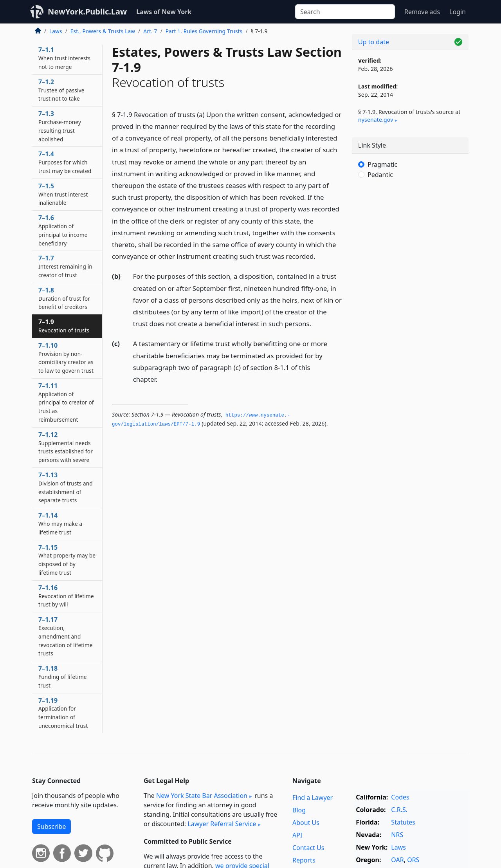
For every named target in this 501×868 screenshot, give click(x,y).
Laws (56, 31)
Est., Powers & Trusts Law (103, 31)
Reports (304, 860)
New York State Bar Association (202, 796)
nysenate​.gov (376, 120)
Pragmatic (382, 164)
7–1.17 (66, 636)
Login (458, 12)
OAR (397, 860)
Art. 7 (150, 31)
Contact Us (308, 848)
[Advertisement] (410, 315)
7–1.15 (67, 560)
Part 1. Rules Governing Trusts (204, 31)
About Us (306, 823)
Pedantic (380, 175)
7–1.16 (66, 596)
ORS (413, 860)
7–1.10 (66, 358)
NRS (397, 835)
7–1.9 (64, 326)
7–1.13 (66, 487)
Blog (299, 810)
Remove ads (422, 12)
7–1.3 (60, 126)
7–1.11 (66, 402)
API (297, 835)
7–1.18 (63, 677)
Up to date (374, 42)
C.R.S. (399, 810)
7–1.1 (64, 58)
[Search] (345, 12)
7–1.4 (65, 162)
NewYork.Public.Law (87, 12)
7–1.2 (61, 90)
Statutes (403, 822)
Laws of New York (164, 12)
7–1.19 (63, 713)
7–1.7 (65, 266)
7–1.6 (63, 230)
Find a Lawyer (313, 798)
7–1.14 (60, 523)
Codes (400, 797)
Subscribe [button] (51, 826)
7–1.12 (66, 447)
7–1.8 (64, 298)
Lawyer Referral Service (222, 824)
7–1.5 (63, 194)
